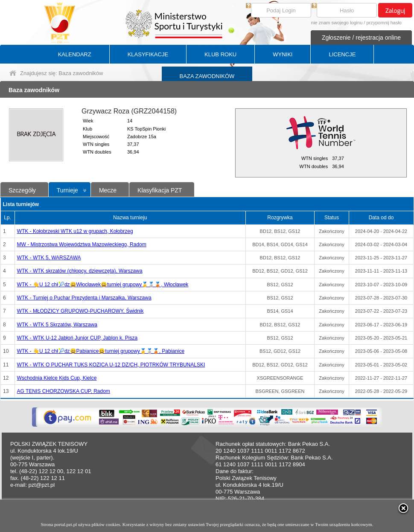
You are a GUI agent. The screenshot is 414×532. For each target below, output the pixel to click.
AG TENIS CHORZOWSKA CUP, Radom (64, 391)
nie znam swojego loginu (337, 23)
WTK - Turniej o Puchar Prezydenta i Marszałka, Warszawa (84, 298)
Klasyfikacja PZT (160, 190)
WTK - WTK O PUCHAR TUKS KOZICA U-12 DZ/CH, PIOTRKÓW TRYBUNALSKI (111, 365)
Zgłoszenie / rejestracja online (361, 38)
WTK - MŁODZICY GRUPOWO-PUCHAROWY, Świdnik (80, 311)
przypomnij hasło (384, 23)
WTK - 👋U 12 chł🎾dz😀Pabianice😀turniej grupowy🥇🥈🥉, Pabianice (101, 351)
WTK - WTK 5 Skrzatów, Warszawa (57, 325)
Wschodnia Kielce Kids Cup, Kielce (57, 378)
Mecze (108, 190)
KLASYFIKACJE (148, 54)
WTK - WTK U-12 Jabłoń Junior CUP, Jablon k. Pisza (77, 338)
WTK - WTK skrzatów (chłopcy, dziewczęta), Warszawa (80, 271)
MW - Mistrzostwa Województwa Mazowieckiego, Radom (82, 244)
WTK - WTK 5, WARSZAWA (49, 258)
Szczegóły (22, 190)
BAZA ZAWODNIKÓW (207, 76)
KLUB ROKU (220, 54)
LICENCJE (342, 54)
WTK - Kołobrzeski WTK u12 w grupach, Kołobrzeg (75, 231)
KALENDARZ (75, 54)
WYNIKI (283, 54)
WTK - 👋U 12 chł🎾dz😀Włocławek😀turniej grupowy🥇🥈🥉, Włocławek (103, 285)
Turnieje (67, 190)
